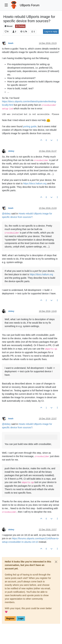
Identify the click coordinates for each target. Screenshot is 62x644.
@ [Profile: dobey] (6, 214)
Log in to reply (51, 32)
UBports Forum (30, 5)
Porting (20, 26)
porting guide (30, 126)
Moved (9, 26)
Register (10, 619)
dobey (11, 151)
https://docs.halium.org (35, 183)
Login (21, 619)
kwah (11, 43)
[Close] (56, 562)
